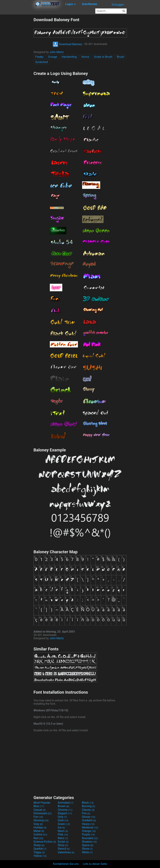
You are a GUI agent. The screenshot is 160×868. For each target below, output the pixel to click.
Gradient (89, 820)
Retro (63, 838)
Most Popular (42, 803)
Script (63, 842)
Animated (66, 803)
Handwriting (69, 57)
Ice (61, 827)
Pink (63, 834)
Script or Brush (103, 57)
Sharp (39, 845)
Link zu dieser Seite (95, 864)
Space (88, 845)
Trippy (39, 852)
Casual (40, 810)
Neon (63, 831)
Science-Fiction (45, 842)
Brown (63, 806)
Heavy (88, 824)
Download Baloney (67, 44)
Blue (39, 806)
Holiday (40, 827)
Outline (40, 834)
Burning (89, 806)
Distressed (43, 813)
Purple (88, 834)
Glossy (89, 817)
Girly (62, 817)
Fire (86, 813)
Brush (120, 57)
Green (64, 824)
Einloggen (118, 5)
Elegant (65, 813)
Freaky (39, 57)
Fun (38, 817)
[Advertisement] (17, 70)
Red (38, 838)
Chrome (65, 810)
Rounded (90, 838)
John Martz (57, 52)
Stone (87, 849)
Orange (89, 831)
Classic (88, 810)
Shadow (89, 842)
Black (88, 803)
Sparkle (40, 849)
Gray (38, 824)
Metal (39, 831)
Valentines (66, 852)
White (87, 852)
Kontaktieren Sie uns (66, 864)
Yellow (40, 856)
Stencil (64, 849)
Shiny (63, 845)
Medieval (90, 827)
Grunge (53, 57)
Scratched (42, 62)
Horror (85, 57)
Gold (63, 820)
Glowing (41, 820)
